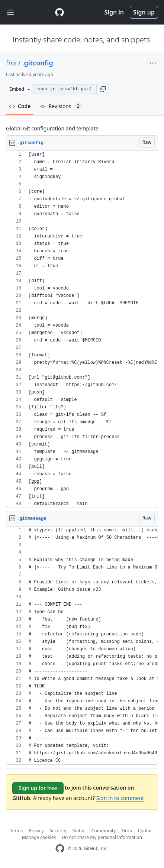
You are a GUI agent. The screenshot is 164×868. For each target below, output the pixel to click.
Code (20, 106)
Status (79, 831)
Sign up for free (38, 788)
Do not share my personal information (102, 837)
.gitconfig (38, 63)
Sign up (144, 12)
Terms (17, 831)
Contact (146, 831)
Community (104, 831)
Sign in (114, 12)
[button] (103, 89)
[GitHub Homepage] (60, 848)
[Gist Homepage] (60, 12)
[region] (82, 329)
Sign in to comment (120, 798)
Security (58, 831)
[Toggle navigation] (10, 12)
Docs (127, 831)
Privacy (36, 831)
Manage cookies (39, 837)
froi (11, 63)
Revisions (61, 106)
